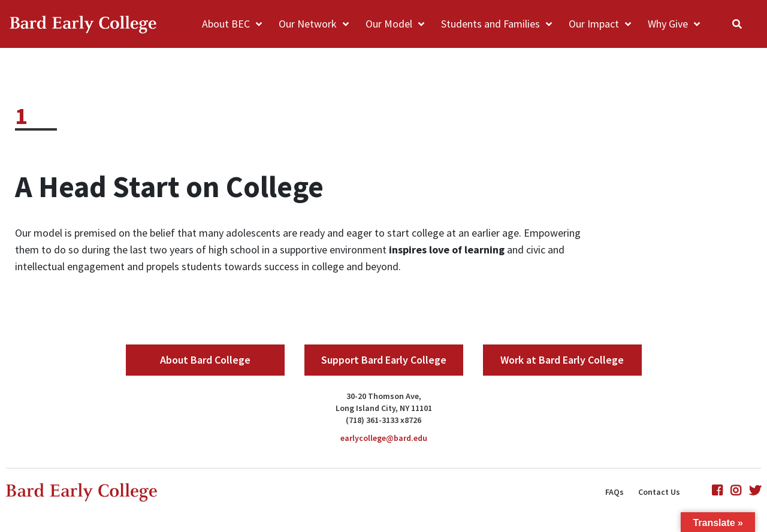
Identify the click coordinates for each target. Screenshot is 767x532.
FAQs (614, 492)
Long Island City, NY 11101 (384, 408)
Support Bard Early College (384, 360)
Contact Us (659, 492)
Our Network (308, 24)
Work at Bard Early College (562, 360)
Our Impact (594, 24)
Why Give (668, 24)
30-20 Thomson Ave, (384, 396)
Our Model (389, 24)
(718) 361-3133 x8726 (383, 420)
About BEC (226, 24)
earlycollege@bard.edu (384, 438)
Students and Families (490, 24)
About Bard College (205, 360)
